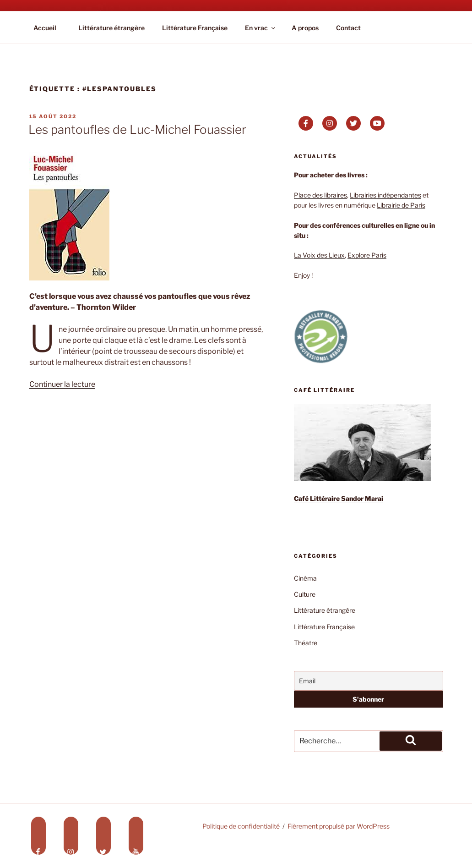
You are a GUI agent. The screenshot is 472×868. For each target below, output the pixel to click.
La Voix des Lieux (319, 255)
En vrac (261, 28)
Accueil (45, 28)
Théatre (306, 643)
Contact (348, 28)
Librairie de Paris (401, 205)
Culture (305, 594)
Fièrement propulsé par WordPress (339, 826)
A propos (305, 28)
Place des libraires (320, 195)
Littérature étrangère (111, 28)
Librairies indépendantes (385, 195)
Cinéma (305, 578)
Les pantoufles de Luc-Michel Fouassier (137, 129)
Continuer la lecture (62, 384)
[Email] (368, 681)
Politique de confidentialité (241, 826)
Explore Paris (367, 255)
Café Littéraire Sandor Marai (339, 498)
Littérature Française (195, 28)
